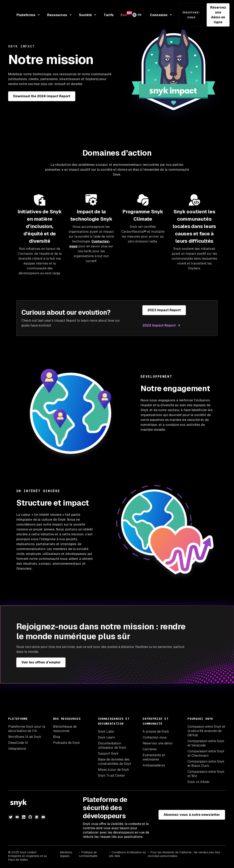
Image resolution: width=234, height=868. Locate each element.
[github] (30, 817)
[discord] (43, 817)
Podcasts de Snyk (67, 743)
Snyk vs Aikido (199, 782)
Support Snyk (108, 753)
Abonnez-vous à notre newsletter (192, 815)
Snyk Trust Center (112, 776)
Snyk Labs (106, 731)
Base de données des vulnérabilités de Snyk (115, 762)
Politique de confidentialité (88, 854)
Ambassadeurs (154, 765)
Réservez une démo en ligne (218, 15)
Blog (57, 737)
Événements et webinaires (154, 757)
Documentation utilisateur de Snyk (112, 745)
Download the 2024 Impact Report (42, 96)
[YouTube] (17, 817)
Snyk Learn (106, 737)
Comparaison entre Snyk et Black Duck (206, 764)
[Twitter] (11, 817)
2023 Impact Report (164, 310)
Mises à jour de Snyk (114, 770)
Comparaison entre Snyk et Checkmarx (206, 753)
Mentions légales (66, 854)
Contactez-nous (155, 737)
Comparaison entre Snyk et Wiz (206, 774)
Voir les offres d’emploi (41, 662)
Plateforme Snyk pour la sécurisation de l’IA (27, 729)
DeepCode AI (18, 743)
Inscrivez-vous (191, 15)
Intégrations (17, 749)
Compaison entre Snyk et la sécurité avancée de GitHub (206, 731)
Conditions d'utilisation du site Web (127, 854)
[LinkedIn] (24, 817)
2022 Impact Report (159, 325)
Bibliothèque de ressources (65, 729)
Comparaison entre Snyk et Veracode (206, 743)
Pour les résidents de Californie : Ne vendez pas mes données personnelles (184, 854)
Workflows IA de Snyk (25, 737)
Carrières (150, 749)
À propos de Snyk (156, 731)
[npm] (37, 817)
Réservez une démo (158, 743)
